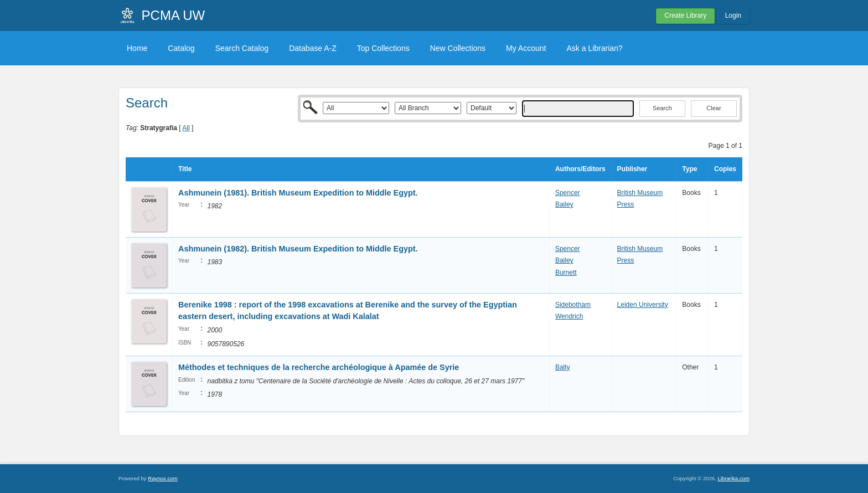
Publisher (632, 169)
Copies (725, 169)
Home (137, 48)
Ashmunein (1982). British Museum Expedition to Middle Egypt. (298, 249)
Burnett (566, 273)
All (186, 128)
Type (689, 169)
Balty (563, 367)
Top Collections (383, 48)
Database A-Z (313, 48)
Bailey (564, 204)
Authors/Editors (580, 169)
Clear (714, 108)
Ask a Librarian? (594, 48)
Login (733, 16)
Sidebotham (573, 305)
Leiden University (643, 305)
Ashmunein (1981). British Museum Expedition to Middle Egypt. (298, 193)
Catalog (181, 48)
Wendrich (569, 316)
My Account (526, 48)
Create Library (685, 16)
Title (185, 169)
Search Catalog (242, 48)
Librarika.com (733, 478)
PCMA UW (174, 15)
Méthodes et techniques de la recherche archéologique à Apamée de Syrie (319, 367)
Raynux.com (162, 478)
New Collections (458, 48)
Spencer (568, 193)
